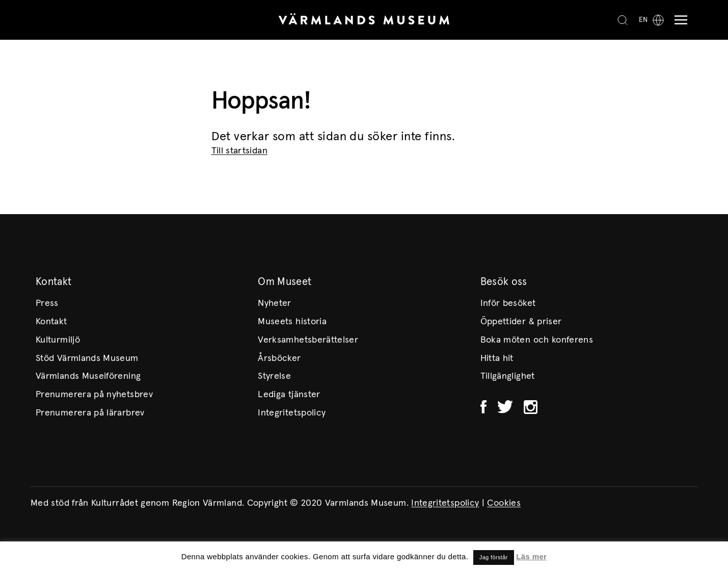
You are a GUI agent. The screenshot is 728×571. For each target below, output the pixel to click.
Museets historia (292, 322)
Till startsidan (239, 151)
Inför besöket (508, 303)
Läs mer (531, 556)
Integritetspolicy (292, 413)
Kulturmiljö (58, 340)
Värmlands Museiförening (88, 376)
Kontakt (51, 322)
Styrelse (274, 376)
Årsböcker (279, 358)
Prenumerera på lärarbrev (90, 413)
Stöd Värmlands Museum (87, 358)
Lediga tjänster (289, 395)
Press (47, 303)
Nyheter (275, 303)
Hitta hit (497, 358)
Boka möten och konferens (537, 340)
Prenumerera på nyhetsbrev (94, 395)
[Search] (623, 20)
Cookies (504, 503)
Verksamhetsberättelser (308, 340)
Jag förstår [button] (494, 557)
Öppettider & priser (521, 322)
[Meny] (678, 20)
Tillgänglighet (508, 376)
